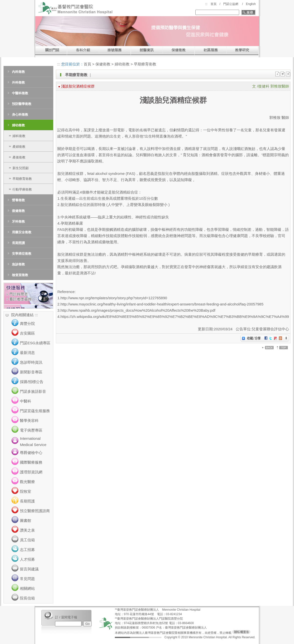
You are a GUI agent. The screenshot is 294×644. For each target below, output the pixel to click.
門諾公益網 (231, 4)
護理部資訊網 (31, 472)
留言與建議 (29, 569)
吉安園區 (27, 333)
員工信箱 (27, 540)
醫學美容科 (29, 421)
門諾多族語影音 (33, 391)
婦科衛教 (19, 136)
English (251, 4)
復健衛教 (18, 211)
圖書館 (26, 520)
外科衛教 (18, 82)
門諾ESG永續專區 (35, 343)
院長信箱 (27, 598)
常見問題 (27, 579)
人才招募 (27, 559)
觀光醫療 (27, 482)
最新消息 (27, 353)
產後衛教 (19, 157)
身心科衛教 (20, 115)
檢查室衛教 (20, 275)
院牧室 (26, 491)
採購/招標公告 (32, 382)
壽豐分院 (27, 323)
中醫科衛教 (20, 93)
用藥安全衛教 (22, 232)
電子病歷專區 (31, 430)
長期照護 (18, 243)
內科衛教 (18, 72)
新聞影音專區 (31, 372)
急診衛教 (18, 264)
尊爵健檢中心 (31, 453)
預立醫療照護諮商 (35, 511)
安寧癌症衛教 (22, 254)
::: (206, 4)
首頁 (214, 4)
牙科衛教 (18, 222)
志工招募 (27, 550)
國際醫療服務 (31, 462)
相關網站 (27, 588)
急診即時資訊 (31, 362)
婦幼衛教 (18, 125)
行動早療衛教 (22, 189)
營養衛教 (18, 200)
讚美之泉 (27, 530)
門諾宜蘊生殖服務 (35, 411)
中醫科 (26, 401)
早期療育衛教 (22, 179)
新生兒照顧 (21, 168)
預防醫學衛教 (22, 104)
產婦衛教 (19, 147)
